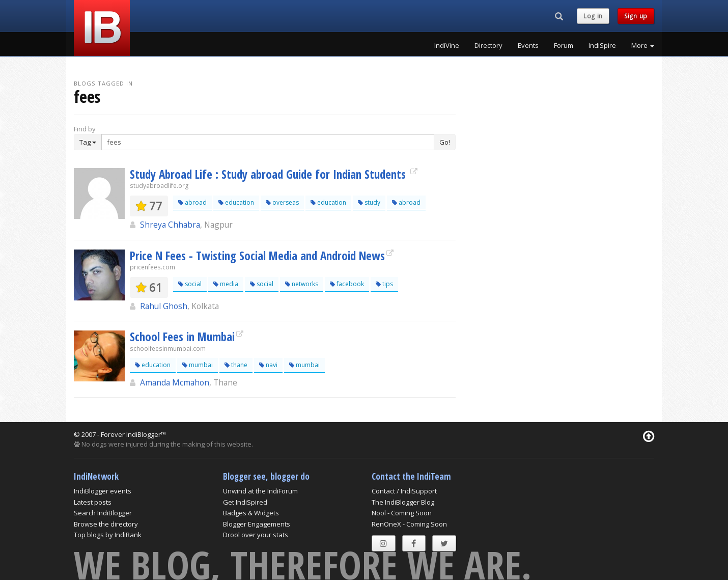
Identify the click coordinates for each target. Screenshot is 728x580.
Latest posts (93, 502)
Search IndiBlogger (103, 513)
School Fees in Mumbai (182, 337)
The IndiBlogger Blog (403, 502)
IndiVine (447, 45)
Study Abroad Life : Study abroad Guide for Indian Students (269, 174)
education (236, 202)
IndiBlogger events (103, 491)
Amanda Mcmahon (175, 382)
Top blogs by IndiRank (108, 535)
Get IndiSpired (245, 502)
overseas (282, 202)
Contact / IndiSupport (404, 491)
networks (302, 284)
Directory (488, 45)
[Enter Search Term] (268, 142)
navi (268, 365)
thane (236, 365)
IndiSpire (602, 45)
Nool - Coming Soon (402, 513)
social (190, 284)
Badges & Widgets (251, 513)
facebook (347, 284)
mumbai (198, 365)
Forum (564, 45)
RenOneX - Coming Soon (409, 524)
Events (528, 45)
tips (384, 284)
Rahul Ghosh (164, 306)
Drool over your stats (256, 535)
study (369, 202)
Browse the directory (106, 524)
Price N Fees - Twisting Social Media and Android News (257, 256)
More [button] (643, 45)
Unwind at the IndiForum (260, 491)
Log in (593, 16)
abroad (192, 202)
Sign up (636, 16)
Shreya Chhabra (170, 225)
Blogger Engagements (257, 524)
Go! (445, 142)
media (226, 284)
